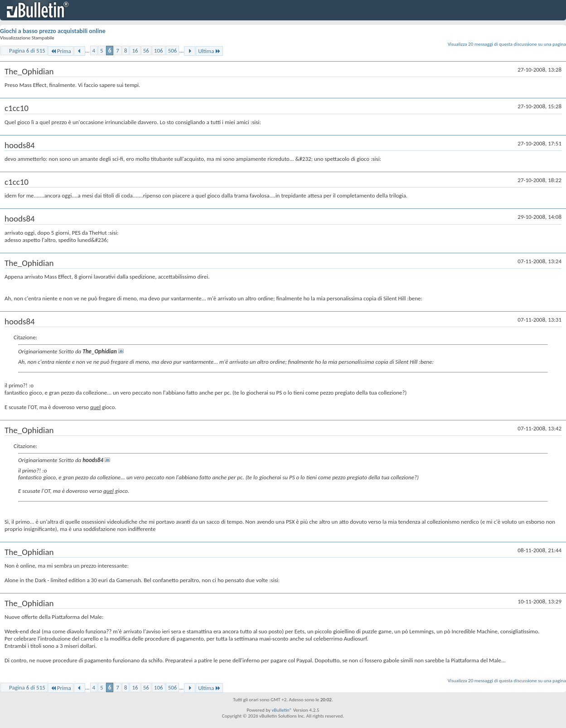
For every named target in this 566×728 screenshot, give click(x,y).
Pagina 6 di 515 (27, 51)
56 (146, 51)
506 (173, 51)
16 (135, 51)
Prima (61, 51)
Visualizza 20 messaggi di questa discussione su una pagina (507, 44)
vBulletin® (282, 710)
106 (159, 51)
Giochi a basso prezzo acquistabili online (53, 31)
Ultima (209, 51)
